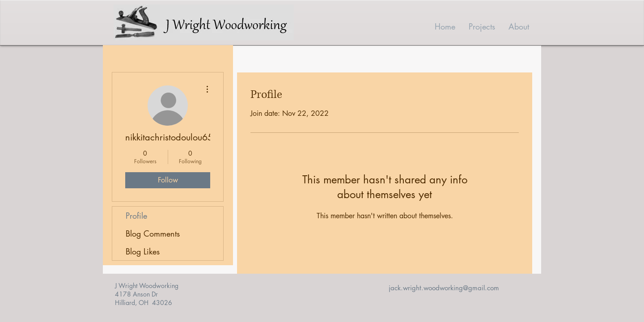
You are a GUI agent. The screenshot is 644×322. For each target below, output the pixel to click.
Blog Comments (153, 233)
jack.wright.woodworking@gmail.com (444, 288)
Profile (136, 216)
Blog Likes (143, 251)
